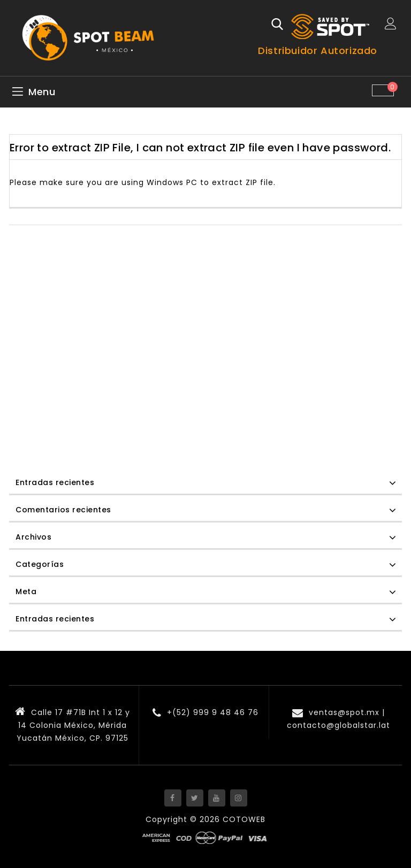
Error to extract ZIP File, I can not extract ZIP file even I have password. (200, 148)
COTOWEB (244, 819)
